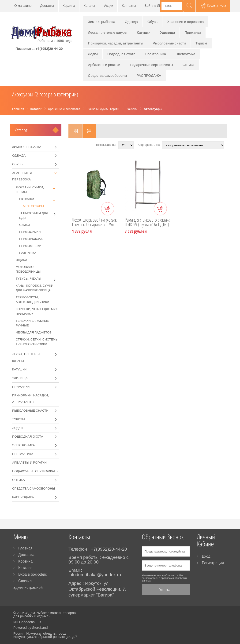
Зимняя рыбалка (101, 22)
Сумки (25, 225)
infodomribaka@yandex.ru (95, 575)
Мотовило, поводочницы (28, 269)
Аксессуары (33, 206)
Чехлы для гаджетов (34, 332)
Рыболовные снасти (169, 43)
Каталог (90, 6)
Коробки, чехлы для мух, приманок (37, 311)
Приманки (193, 32)
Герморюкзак (31, 239)
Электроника (156, 54)
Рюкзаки (39, 199)
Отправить (166, 590)
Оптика (188, 65)
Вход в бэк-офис (33, 574)
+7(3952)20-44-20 (49, 49)
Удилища (167, 32)
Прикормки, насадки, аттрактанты (115, 43)
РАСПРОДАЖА (149, 75)
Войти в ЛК (153, 6)
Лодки (93, 54)
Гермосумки (30, 232)
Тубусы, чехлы (37, 279)
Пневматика (185, 54)
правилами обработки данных (164, 579)
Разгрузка (28, 253)
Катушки (144, 32)
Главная (25, 548)
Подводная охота (121, 54)
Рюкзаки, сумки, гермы (37, 189)
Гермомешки (30, 246)
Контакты (129, 6)
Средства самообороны (107, 75)
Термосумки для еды (39, 215)
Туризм (201, 43)
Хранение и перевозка (185, 22)
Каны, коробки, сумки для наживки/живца (34, 288)
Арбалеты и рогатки (104, 65)
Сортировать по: (149, 145)
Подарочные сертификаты (151, 65)
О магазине (23, 6)
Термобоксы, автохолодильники (32, 300)
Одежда (131, 22)
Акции (109, 6)
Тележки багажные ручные (32, 323)
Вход (206, 556)
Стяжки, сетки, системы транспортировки (37, 342)
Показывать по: (106, 145)
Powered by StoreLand (30, 628)
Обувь (152, 22)
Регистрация (213, 563)
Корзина (69, 6)
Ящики (21, 260)
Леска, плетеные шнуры (107, 32)
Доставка (47, 6)
